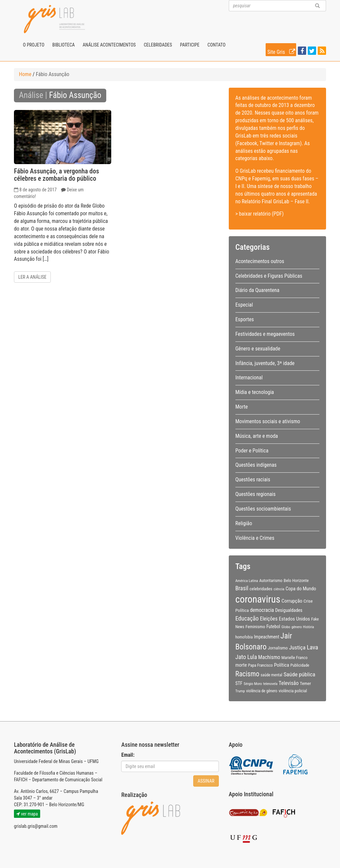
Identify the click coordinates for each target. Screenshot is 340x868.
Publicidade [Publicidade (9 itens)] (300, 665)
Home (25, 74)
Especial (244, 305)
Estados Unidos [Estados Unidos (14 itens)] (295, 619)
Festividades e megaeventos (265, 334)
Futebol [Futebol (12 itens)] (273, 627)
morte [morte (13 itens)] (241, 665)
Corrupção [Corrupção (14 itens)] (292, 601)
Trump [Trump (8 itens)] (240, 691)
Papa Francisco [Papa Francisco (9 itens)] (260, 665)
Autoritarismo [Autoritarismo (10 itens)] (271, 580)
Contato (216, 45)
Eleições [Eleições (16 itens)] (269, 619)
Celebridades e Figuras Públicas (269, 276)
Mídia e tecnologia (255, 392)
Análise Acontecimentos (109, 45)
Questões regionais (255, 494)
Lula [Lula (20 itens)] (252, 657)
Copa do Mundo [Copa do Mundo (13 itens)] (301, 589)
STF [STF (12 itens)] (239, 683)
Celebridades (158, 45)
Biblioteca (64, 45)
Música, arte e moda (257, 436)
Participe (190, 45)
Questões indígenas (256, 465)
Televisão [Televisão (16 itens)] (289, 683)
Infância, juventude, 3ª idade (265, 363)
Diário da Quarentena (257, 290)
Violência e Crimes (255, 538)
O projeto (34, 45)
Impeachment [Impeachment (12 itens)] (267, 637)
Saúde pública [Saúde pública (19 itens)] (299, 674)
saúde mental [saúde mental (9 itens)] (271, 675)
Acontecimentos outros (260, 261)
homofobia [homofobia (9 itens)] (244, 637)
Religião (244, 523)
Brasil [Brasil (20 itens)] (242, 588)
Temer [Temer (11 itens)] (305, 683)
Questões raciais (253, 480)
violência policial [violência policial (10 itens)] (293, 691)
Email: (128, 755)
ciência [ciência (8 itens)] (279, 589)
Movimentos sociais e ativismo (268, 421)
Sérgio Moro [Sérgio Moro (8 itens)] (253, 684)
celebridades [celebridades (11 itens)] (261, 589)
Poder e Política (252, 451)
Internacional (249, 378)
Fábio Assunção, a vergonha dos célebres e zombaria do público (56, 175)
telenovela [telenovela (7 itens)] (270, 684)
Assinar (206, 781)
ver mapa (27, 814)
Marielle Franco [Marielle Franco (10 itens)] (295, 658)
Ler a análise (32, 277)
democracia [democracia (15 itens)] (262, 610)
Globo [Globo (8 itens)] (286, 627)
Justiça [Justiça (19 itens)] (297, 647)
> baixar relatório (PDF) (260, 214)
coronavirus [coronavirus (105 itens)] (258, 599)
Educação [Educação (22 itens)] (247, 618)
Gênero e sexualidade (258, 349)
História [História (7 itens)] (309, 627)
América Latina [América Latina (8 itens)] (247, 581)
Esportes (245, 319)
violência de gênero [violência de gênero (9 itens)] (262, 691)
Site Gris (282, 51)
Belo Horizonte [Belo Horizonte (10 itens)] (296, 580)
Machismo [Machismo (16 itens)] (269, 657)
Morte (242, 407)
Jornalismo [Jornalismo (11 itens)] (278, 648)
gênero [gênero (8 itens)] (297, 627)
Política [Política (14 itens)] (282, 665)
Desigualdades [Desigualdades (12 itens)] (289, 610)
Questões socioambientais (263, 509)
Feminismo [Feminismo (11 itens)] (255, 627)
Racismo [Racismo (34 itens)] (247, 674)
